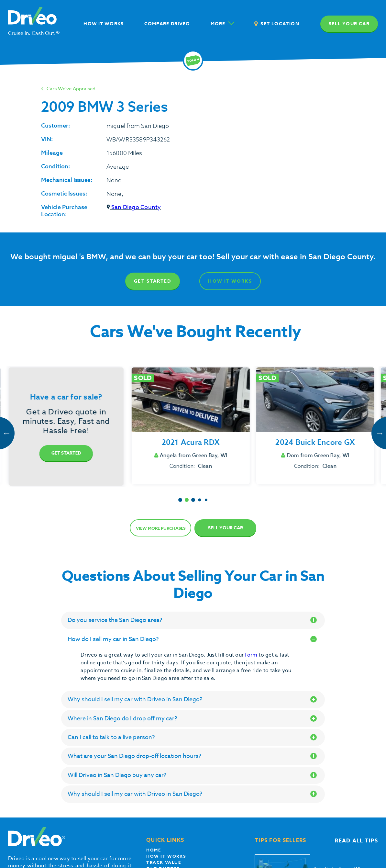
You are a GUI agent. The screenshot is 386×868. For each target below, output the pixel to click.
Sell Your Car (226, 528)
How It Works (230, 281)
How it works (166, 856)
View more (161, 528)
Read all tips (356, 841)
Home (154, 850)
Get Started (153, 281)
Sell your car (349, 24)
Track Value (164, 862)
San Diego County (134, 207)
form (252, 655)
